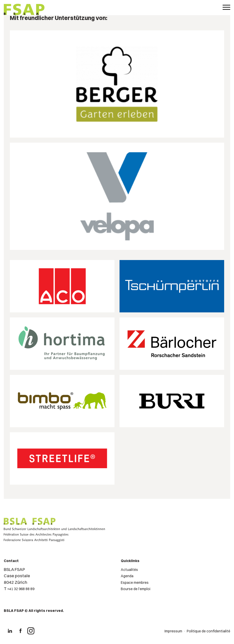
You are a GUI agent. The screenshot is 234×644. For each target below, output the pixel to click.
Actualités (129, 570)
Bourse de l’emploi (136, 589)
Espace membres (135, 583)
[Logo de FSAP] (24, 10)
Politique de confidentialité (208, 631)
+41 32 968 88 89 (21, 589)
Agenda (127, 576)
